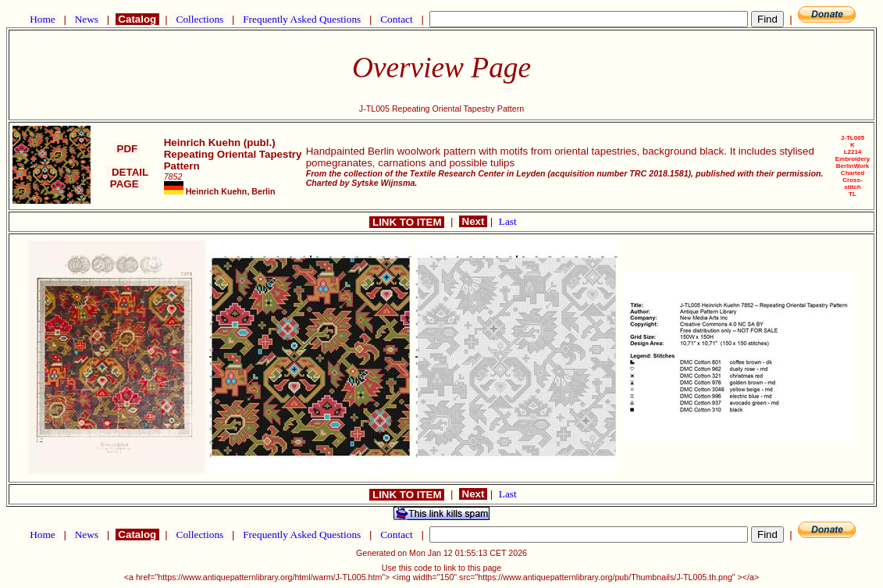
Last (508, 221)
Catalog (137, 19)
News (86, 19)
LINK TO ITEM (407, 222)
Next (473, 221)
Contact (397, 19)
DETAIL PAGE (128, 178)
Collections (199, 19)
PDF (127, 149)
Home (43, 19)
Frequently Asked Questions (302, 19)
